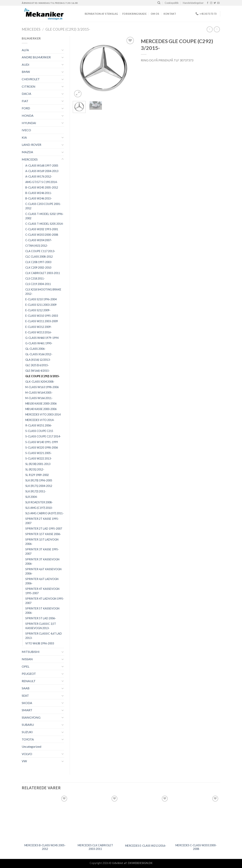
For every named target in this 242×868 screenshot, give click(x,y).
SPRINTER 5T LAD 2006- (41, 618)
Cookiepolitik (172, 3)
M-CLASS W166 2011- (39, 398)
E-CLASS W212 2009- (39, 327)
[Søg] (159, 3)
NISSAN (27, 659)
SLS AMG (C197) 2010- (39, 508)
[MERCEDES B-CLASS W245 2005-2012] (45, 818)
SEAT (25, 695)
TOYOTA (28, 739)
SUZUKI (27, 732)
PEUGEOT (29, 674)
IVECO (26, 130)
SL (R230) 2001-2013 (38, 464)
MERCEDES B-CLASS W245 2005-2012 (45, 847)
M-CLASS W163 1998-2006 (42, 387)
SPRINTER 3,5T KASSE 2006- (43, 534)
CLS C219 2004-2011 (38, 284)
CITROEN (29, 86)
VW (24, 761)
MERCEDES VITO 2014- (40, 420)
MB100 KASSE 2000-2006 (41, 403)
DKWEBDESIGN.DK (140, 863)
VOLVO (27, 754)
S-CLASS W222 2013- (39, 458)
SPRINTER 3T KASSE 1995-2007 (42, 551)
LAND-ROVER (31, 145)
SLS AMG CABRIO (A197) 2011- (45, 513)
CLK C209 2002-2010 (38, 268)
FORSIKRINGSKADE (134, 14)
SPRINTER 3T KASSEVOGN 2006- (42, 561)
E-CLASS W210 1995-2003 (42, 316)
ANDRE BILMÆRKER (36, 57)
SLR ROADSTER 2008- (39, 502)
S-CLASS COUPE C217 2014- (43, 436)
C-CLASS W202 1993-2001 (42, 229)
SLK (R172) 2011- (36, 491)
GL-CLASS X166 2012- (39, 354)
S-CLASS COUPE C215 (39, 431)
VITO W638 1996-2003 (40, 643)
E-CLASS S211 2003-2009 (41, 305)
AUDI (26, 64)
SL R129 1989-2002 (37, 475)
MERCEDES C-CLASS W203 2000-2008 (196, 847)
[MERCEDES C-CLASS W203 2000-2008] (196, 818)
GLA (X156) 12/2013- (38, 360)
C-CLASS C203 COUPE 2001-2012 (43, 206)
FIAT (25, 101)
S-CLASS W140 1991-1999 (42, 442)
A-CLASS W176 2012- (39, 176)
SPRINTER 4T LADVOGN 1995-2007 (45, 601)
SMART (27, 710)
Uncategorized (31, 746)
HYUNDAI (29, 123)
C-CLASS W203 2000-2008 (42, 235)
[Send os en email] (218, 3)
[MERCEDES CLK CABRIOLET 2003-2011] (95, 818)
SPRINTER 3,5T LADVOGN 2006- (42, 542)
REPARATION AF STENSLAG (101, 14)
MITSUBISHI (31, 652)
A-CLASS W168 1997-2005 (42, 166)
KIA (24, 137)
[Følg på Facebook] (208, 3)
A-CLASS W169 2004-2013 (42, 171)
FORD (26, 108)
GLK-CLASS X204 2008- (40, 382)
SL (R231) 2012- (35, 469)
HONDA (28, 115)
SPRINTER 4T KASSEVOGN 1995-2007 (42, 591)
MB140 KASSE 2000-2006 (41, 409)
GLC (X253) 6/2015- (37, 365)
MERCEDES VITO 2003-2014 (43, 414)
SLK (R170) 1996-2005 (39, 480)
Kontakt (170, 14)
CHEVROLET (31, 79)
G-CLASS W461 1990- (39, 343)
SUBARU (28, 725)
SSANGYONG (31, 717)
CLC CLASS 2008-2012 (39, 257)
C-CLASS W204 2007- (39, 240)
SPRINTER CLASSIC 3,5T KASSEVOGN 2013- (41, 626)
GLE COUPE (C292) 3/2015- (68, 29)
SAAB (26, 688)
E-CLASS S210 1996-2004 (41, 299)
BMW (26, 72)
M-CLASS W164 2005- (39, 393)
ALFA (25, 50)
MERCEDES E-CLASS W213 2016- (146, 846)
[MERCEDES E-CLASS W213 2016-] (146, 818)
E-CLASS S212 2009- (38, 310)
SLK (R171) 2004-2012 (39, 486)
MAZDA (27, 152)
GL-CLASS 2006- (35, 349)
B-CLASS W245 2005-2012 (42, 187)
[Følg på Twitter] (215, 3)
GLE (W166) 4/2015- (38, 371)
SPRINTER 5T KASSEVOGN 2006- (42, 611)
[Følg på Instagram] (211, 3)
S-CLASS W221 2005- (39, 453)
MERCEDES (31, 29)
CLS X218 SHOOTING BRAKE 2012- (43, 292)
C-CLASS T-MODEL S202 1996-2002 (44, 216)
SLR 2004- (31, 497)
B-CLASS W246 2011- (39, 193)
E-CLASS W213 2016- (39, 332)
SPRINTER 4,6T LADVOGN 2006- (42, 581)
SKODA (27, 703)
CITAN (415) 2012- (37, 246)
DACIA (26, 94)
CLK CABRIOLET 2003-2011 (43, 273)
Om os (155, 14)
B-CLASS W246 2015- (39, 198)
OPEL (26, 666)
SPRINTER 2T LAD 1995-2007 (44, 529)
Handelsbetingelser (193, 3)
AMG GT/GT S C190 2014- (41, 182)
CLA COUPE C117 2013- (40, 251)
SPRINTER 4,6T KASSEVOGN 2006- (43, 571)
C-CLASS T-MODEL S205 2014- (44, 224)
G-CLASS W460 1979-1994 (42, 338)
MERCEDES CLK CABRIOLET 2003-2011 (95, 847)
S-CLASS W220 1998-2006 (42, 448)
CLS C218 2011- (35, 278)
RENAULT (29, 681)
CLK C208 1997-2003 (38, 262)
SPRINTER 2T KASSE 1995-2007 (42, 521)
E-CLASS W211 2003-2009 (42, 321)
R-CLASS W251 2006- (39, 425)
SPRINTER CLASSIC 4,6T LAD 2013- (44, 636)
